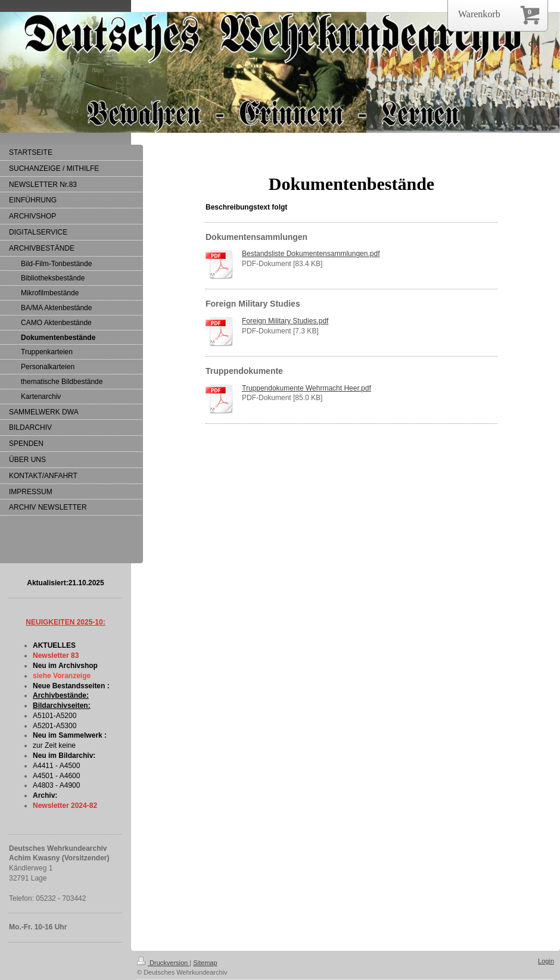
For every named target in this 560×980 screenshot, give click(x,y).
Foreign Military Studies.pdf (285, 321)
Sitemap (205, 963)
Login (546, 961)
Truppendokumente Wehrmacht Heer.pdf (307, 388)
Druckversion (163, 963)
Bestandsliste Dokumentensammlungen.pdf (311, 254)
